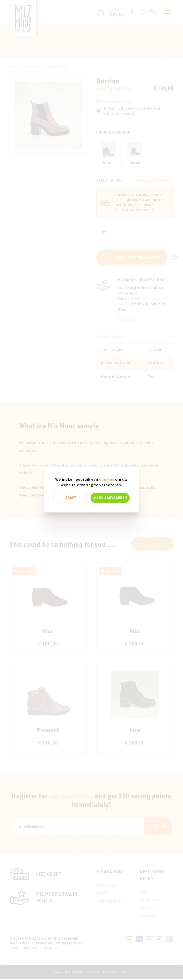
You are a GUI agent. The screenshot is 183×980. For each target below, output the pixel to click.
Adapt (71, 498)
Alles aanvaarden (110, 498)
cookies (107, 480)
